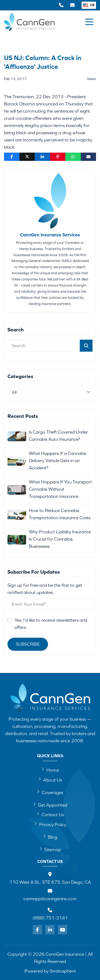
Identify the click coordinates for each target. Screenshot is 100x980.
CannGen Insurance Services (50, 235)
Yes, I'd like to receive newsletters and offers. (51, 624)
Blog (50, 837)
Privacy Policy (50, 824)
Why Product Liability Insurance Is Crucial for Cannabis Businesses (60, 539)
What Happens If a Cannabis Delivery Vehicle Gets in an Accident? (57, 461)
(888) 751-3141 (50, 918)
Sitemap (50, 849)
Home (50, 770)
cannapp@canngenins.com (50, 899)
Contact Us (50, 814)
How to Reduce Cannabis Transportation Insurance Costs (60, 514)
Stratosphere (63, 971)
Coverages (50, 792)
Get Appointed (50, 805)
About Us (50, 780)
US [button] (89, 5)
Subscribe (28, 644)
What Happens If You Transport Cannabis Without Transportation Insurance (60, 489)
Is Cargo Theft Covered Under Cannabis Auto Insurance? (58, 436)
